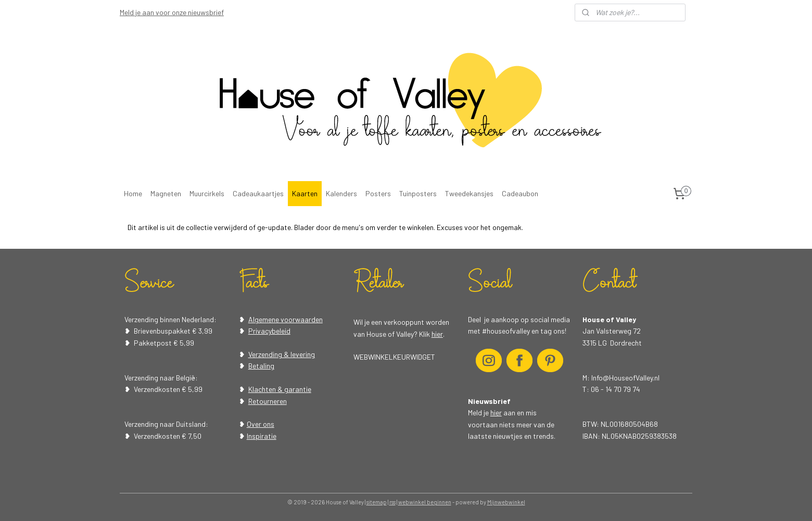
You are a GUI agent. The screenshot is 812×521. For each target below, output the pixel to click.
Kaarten (305, 193)
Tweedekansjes (469, 193)
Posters (378, 193)
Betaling (261, 366)
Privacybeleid (269, 331)
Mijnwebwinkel (506, 502)
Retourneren (268, 401)
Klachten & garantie (280, 389)
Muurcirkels (207, 193)
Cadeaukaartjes (258, 193)
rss (392, 502)
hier (437, 334)
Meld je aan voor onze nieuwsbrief (172, 12)
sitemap (377, 502)
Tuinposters (418, 193)
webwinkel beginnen (425, 502)
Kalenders (341, 193)
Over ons (261, 424)
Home (133, 193)
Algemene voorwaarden (286, 319)
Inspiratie (262, 436)
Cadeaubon (520, 193)
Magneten (166, 193)
